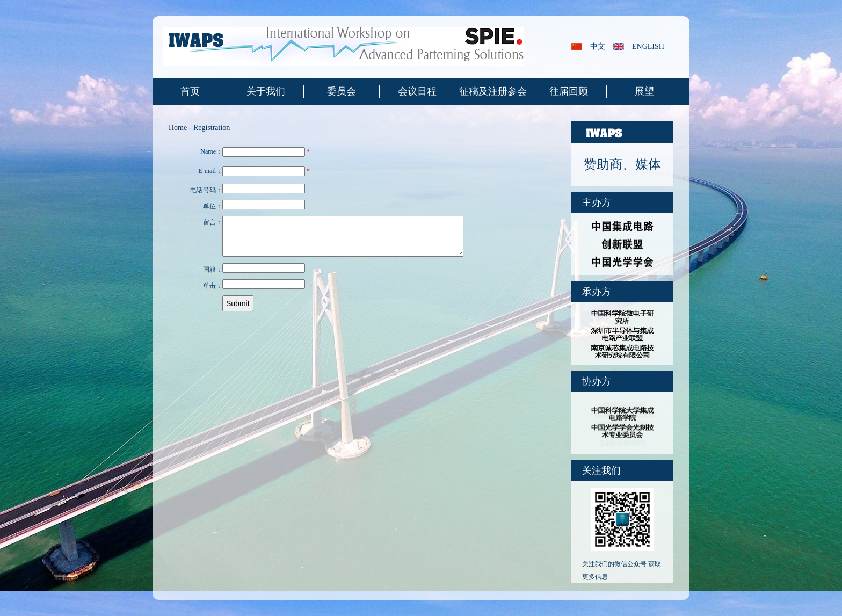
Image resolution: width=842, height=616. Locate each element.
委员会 (342, 91)
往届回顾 (569, 91)
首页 (190, 91)
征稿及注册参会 (493, 91)
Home (178, 128)
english (648, 46)
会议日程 (417, 91)
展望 (644, 91)
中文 (598, 46)
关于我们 (266, 91)
